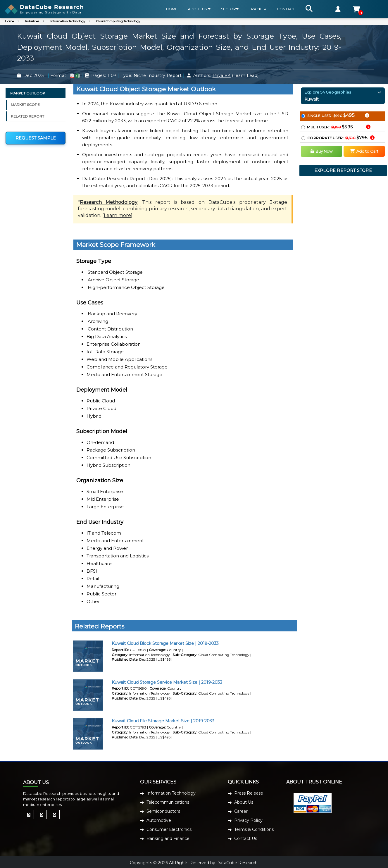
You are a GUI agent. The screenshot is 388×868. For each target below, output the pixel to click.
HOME (172, 9)
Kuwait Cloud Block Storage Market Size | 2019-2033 (165, 643)
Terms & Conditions (254, 829)
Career (241, 811)
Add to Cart (364, 151)
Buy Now (321, 151)
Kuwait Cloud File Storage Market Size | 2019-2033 (163, 721)
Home (10, 21)
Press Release (249, 793)
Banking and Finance (168, 838)
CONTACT (286, 9)
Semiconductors (163, 811)
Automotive (159, 820)
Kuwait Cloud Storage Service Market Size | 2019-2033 (167, 682)
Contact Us (246, 838)
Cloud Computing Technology (118, 21)
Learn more (117, 215)
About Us (244, 802)
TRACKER (258, 9)
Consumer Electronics (169, 829)
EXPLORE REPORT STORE (343, 170)
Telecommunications (168, 802)
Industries (32, 21)
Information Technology (68, 21)
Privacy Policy (248, 820)
